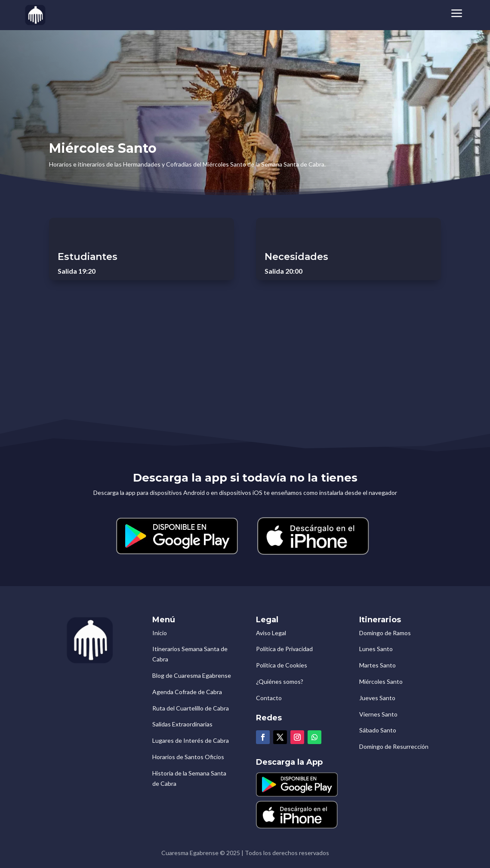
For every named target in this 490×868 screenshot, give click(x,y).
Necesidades (296, 257)
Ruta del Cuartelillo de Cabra (191, 708)
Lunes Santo (376, 649)
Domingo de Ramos (385, 633)
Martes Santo (378, 665)
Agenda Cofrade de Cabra (187, 692)
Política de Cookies (282, 665)
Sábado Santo (378, 730)
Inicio (160, 633)
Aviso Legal (271, 633)
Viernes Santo (378, 714)
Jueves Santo (377, 698)
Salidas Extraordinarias (182, 724)
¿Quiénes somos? (280, 681)
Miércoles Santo (381, 681)
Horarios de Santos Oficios (188, 757)
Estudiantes (88, 257)
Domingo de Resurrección (394, 746)
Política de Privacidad (284, 649)
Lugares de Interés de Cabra (191, 740)
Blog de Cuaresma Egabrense (192, 675)
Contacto (269, 698)
